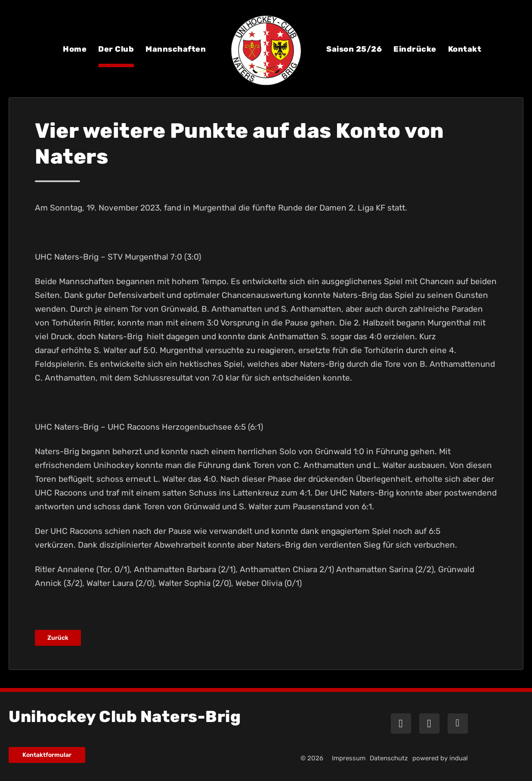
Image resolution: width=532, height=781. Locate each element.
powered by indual (440, 758)
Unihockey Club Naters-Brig (125, 717)
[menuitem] (75, 55)
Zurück (58, 638)
